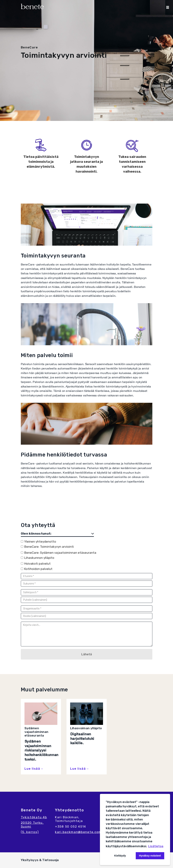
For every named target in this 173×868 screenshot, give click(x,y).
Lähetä (87, 654)
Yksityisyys (30, 860)
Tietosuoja (50, 860)
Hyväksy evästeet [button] (150, 856)
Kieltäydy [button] (120, 856)
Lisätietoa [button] (156, 846)
